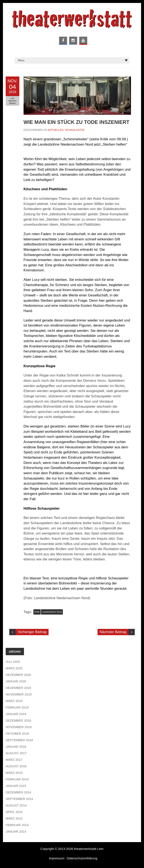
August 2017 (16, 753)
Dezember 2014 (18, 792)
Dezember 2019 (18, 688)
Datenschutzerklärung (82, 858)
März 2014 (14, 818)
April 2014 (14, 812)
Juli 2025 (13, 662)
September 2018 (19, 740)
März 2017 (14, 760)
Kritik (37, 612)
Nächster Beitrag (113, 632)
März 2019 (14, 701)
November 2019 (19, 694)
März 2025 (14, 668)
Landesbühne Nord (52, 612)
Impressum (57, 858)
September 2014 (19, 799)
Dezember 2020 (18, 675)
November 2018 (19, 727)
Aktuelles (56, 130)
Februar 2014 (17, 825)
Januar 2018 (16, 747)
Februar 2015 (17, 779)
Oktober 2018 (17, 733)
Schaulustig (75, 130)
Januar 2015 (16, 786)
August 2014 (16, 805)
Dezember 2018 (18, 720)
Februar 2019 (17, 707)
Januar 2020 (16, 681)
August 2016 (16, 766)
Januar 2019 (16, 714)
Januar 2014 (16, 831)
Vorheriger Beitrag (32, 632)
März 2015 (14, 773)
